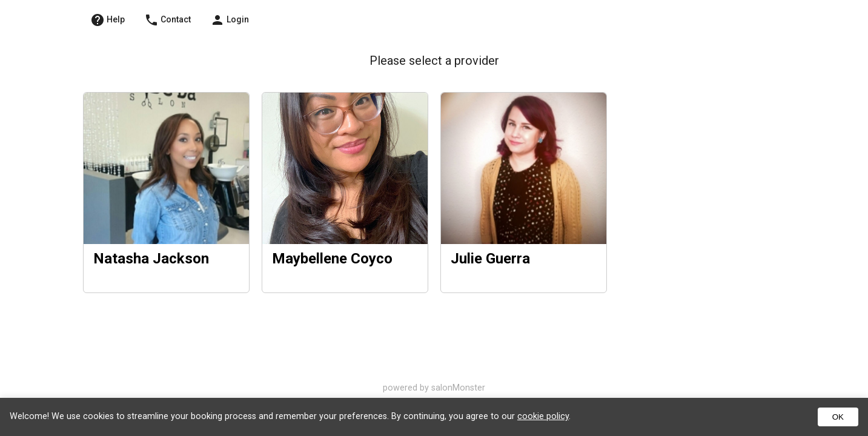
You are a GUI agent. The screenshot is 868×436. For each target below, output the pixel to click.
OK (838, 417)
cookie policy (543, 416)
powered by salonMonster (434, 388)
